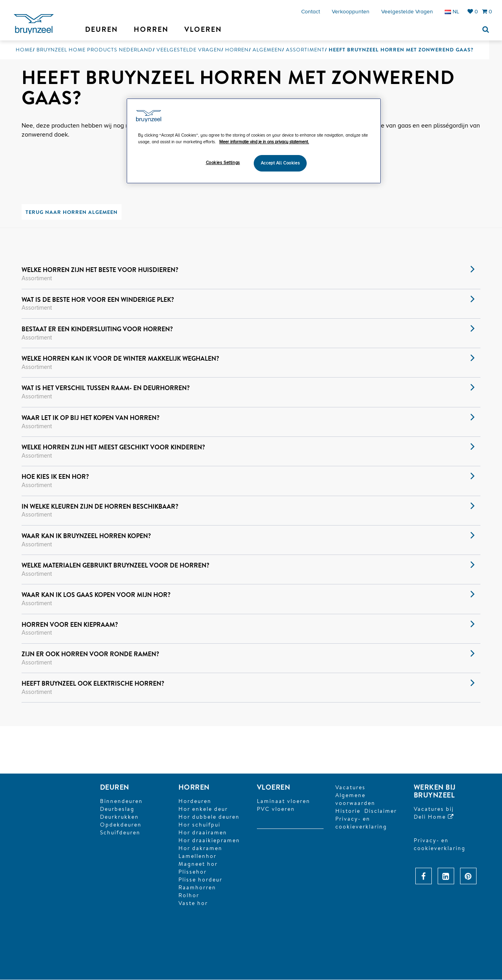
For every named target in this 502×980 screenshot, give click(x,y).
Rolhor (189, 896)
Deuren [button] (102, 29)
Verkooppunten (351, 12)
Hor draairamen (203, 833)
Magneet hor (198, 864)
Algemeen (267, 50)
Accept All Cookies (280, 163)
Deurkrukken (119, 817)
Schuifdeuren (120, 833)
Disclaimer (381, 811)
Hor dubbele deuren (209, 817)
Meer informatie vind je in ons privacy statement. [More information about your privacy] (264, 142)
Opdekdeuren (121, 825)
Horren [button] (151, 29)
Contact (311, 12)
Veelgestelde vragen (407, 12)
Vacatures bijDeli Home (434, 813)
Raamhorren (197, 888)
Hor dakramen (200, 849)
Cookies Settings (223, 163)
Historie (348, 811)
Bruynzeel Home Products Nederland (95, 50)
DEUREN (115, 787)
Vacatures (350, 788)
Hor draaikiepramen (209, 841)
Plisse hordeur (200, 880)
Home (24, 50)
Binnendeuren (121, 801)
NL (452, 12)
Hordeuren (195, 801)
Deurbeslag (117, 809)
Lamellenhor (197, 856)
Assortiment (305, 50)
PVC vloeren (276, 809)
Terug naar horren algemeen (72, 212)
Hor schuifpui (199, 825)
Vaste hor (193, 903)
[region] (254, 141)
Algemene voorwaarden (355, 799)
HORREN (194, 787)
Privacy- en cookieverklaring (361, 823)
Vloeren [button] (203, 29)
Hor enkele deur (203, 809)
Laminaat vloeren (284, 801)
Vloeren (274, 787)
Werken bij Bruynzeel (435, 791)
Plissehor (193, 872)
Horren (237, 50)
